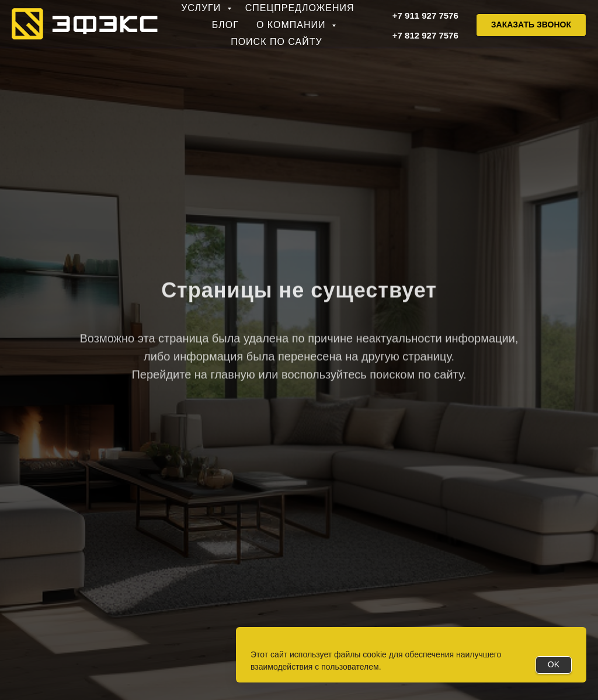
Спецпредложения (300, 8)
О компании (293, 25)
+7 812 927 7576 (425, 35)
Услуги (202, 8)
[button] (531, 25)
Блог (225, 25)
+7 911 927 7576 (425, 15)
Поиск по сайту (276, 42)
